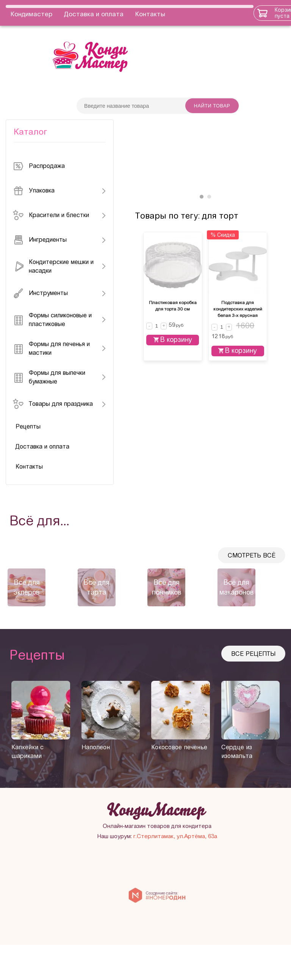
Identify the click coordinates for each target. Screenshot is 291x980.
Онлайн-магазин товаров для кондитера (205, 861)
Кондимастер (31, 13)
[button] (202, 243)
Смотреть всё (252, 568)
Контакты (150, 13)
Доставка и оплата (94, 13)
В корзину (177, 441)
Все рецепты (253, 667)
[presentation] (8, 600)
